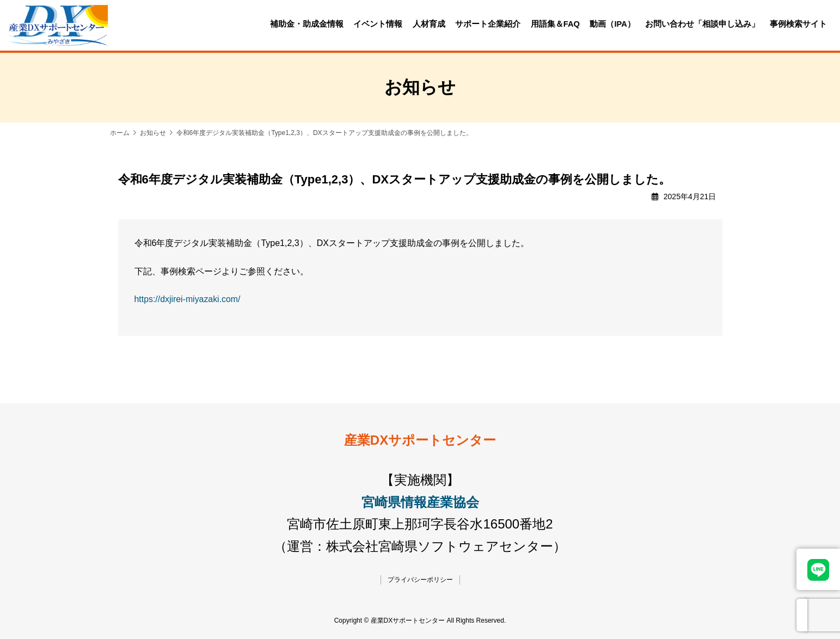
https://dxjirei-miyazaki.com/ (188, 299)
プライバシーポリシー (420, 580)
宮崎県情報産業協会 (420, 502)
